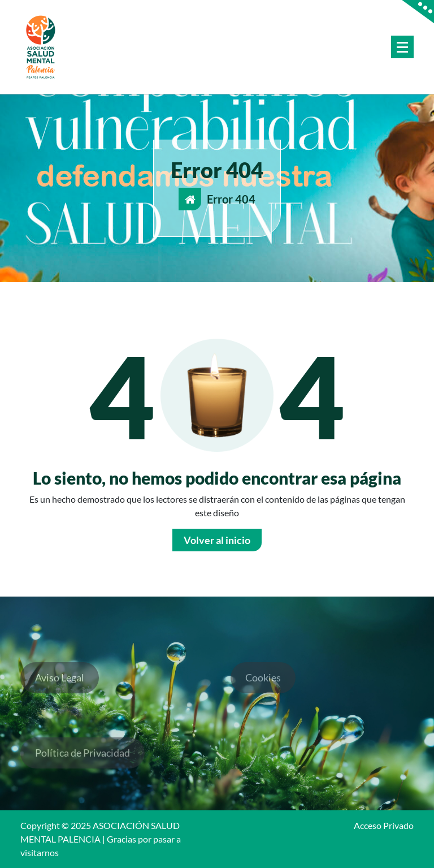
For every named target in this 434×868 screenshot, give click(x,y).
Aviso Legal (60, 684)
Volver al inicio (217, 540)
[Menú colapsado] (402, 47)
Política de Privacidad (83, 759)
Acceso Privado (384, 825)
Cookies (263, 684)
